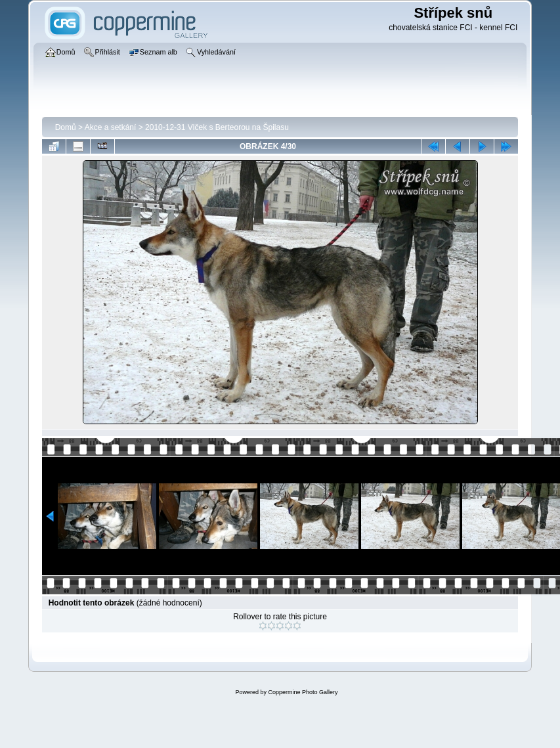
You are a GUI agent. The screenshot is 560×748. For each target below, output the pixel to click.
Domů (66, 127)
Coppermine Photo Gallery (303, 692)
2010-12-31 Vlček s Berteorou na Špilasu (217, 127)
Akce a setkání (111, 127)
